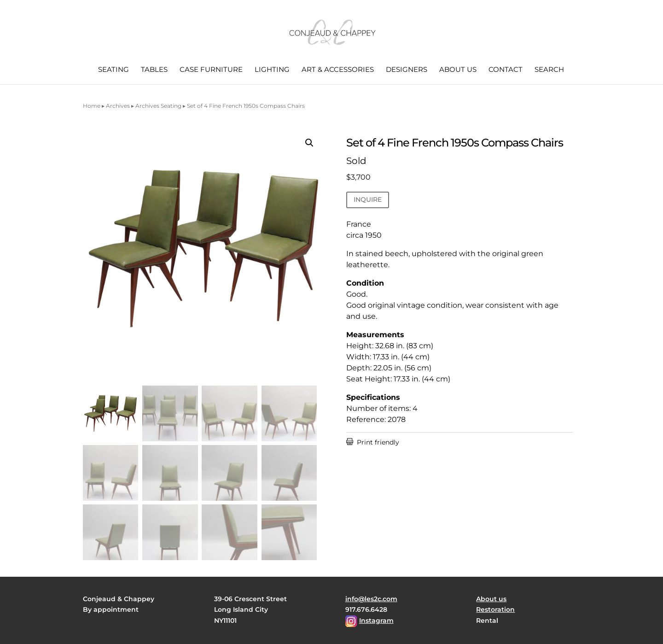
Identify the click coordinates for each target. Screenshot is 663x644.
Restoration (495, 609)
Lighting (272, 70)
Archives (118, 106)
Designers (407, 70)
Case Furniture (211, 70)
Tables (154, 70)
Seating (113, 70)
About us (458, 70)
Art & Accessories (338, 70)
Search (549, 70)
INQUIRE (368, 199)
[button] (309, 143)
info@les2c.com (371, 599)
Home (92, 106)
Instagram (376, 621)
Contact (506, 70)
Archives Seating (158, 106)
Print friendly (373, 442)
